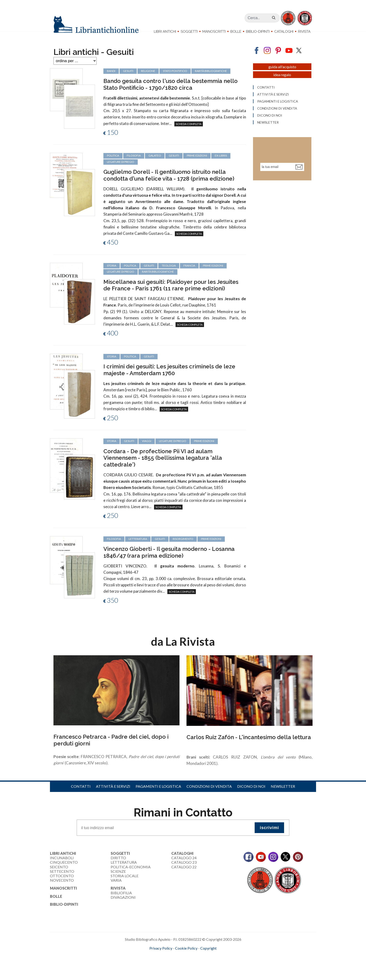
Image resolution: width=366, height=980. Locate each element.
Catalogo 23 (184, 870)
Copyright (208, 956)
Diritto (118, 865)
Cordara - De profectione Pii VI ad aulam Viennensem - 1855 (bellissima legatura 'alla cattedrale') (163, 465)
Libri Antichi (165, 32)
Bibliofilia (121, 900)
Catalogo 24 (184, 865)
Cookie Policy (186, 956)
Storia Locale (125, 883)
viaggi (147, 449)
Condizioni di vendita (209, 794)
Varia (116, 888)
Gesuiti (149, 273)
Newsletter (283, 794)
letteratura (138, 546)
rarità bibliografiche (158, 279)
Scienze (118, 879)
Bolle (236, 32)
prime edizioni (213, 273)
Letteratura (124, 870)
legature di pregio (121, 279)
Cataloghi (284, 32)
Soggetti (189, 32)
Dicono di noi (251, 794)
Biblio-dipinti (258, 32)
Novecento (62, 888)
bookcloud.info (192, 963)
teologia (169, 273)
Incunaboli (62, 865)
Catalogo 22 (184, 874)
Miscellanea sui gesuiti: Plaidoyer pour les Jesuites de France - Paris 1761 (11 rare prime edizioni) (171, 293)
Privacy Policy (161, 956)
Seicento (59, 874)
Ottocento (62, 883)
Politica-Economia (131, 874)
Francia (189, 273)
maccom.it (169, 963)
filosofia (114, 546)
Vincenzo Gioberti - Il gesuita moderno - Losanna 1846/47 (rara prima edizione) (169, 560)
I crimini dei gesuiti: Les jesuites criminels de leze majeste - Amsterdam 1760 (169, 377)
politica (130, 273)
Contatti (81, 794)
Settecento (62, 879)
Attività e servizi (113, 794)
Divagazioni (123, 905)
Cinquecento (64, 870)
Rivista (304, 32)
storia (112, 273)
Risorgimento (183, 546)
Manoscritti (214, 32)
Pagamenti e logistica (158, 794)
